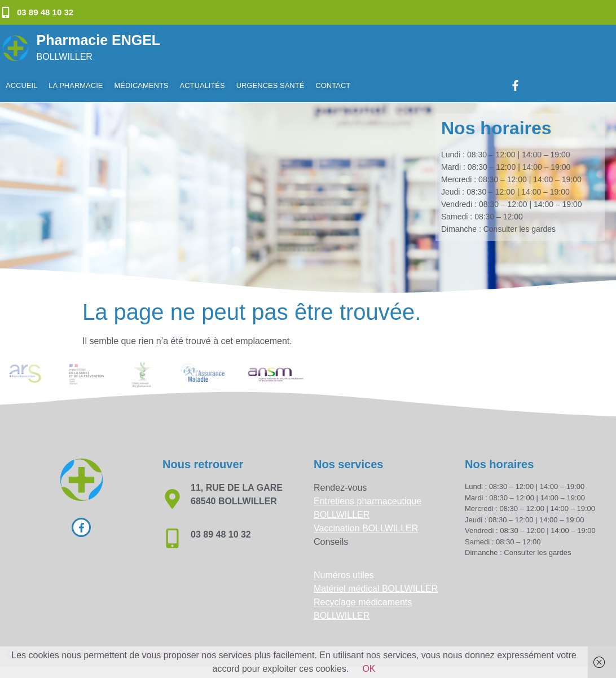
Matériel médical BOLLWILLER (376, 589)
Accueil (21, 85)
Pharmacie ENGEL (99, 40)
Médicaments (141, 85)
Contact (333, 85)
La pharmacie (76, 85)
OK (369, 669)
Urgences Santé (270, 85)
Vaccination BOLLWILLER (366, 528)
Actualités (203, 85)
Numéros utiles (344, 575)
